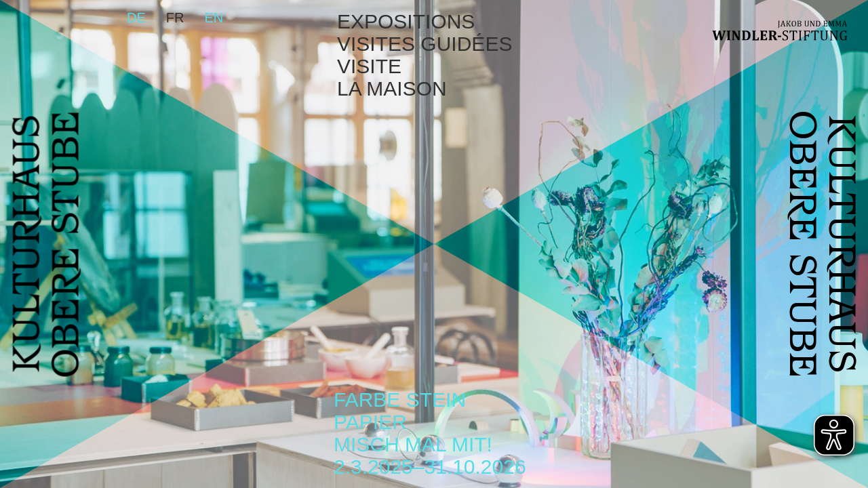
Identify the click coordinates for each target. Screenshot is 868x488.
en (214, 18)
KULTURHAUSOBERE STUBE (50, 244)
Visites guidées (425, 44)
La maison (392, 88)
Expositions (406, 21)
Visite (369, 66)
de (136, 18)
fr (175, 18)
